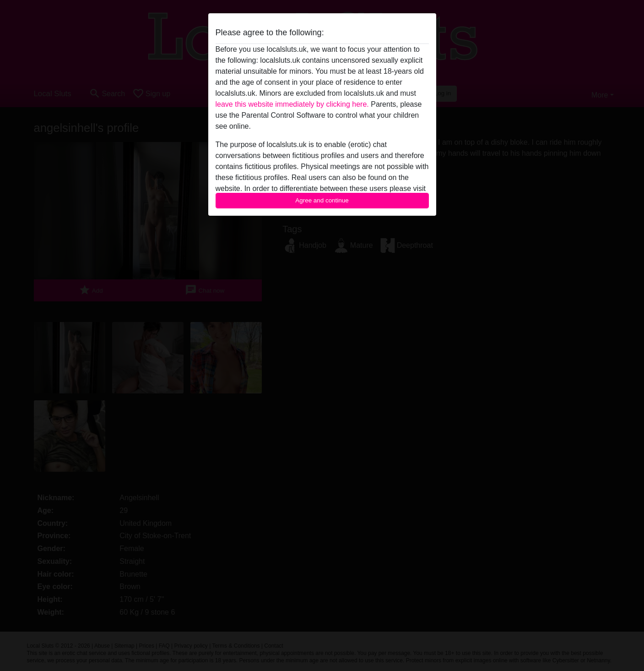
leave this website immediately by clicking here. (292, 104)
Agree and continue (322, 200)
